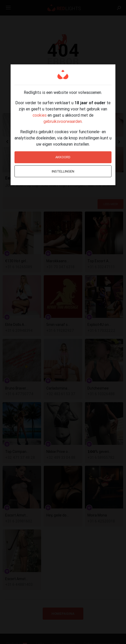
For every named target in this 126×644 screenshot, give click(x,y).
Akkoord (63, 157)
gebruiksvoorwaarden (63, 121)
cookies (40, 115)
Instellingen (63, 171)
